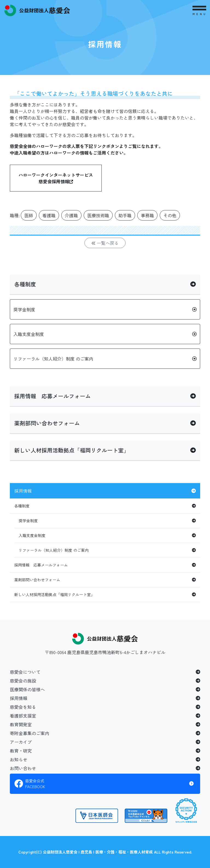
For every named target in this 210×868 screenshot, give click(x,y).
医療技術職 (98, 215)
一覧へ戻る (105, 243)
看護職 (49, 215)
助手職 (125, 215)
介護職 (71, 215)
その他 (170, 215)
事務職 (147, 215)
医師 (29, 215)
